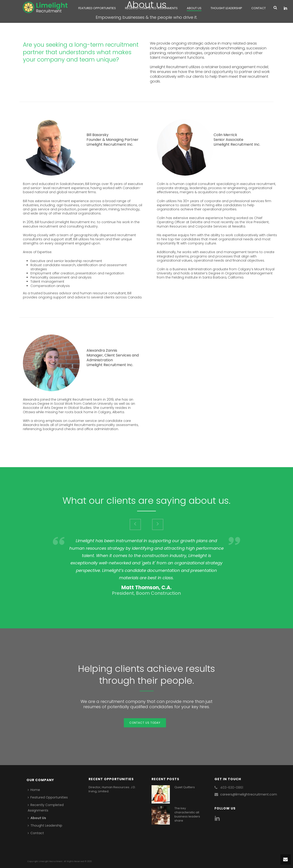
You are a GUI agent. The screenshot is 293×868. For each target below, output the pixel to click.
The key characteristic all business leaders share (187, 814)
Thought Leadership (226, 8)
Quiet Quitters (185, 787)
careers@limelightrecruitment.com (249, 794)
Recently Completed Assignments (151, 8)
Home (34, 790)
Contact (259, 8)
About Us (194, 8)
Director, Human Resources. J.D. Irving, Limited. (112, 789)
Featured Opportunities (97, 8)
